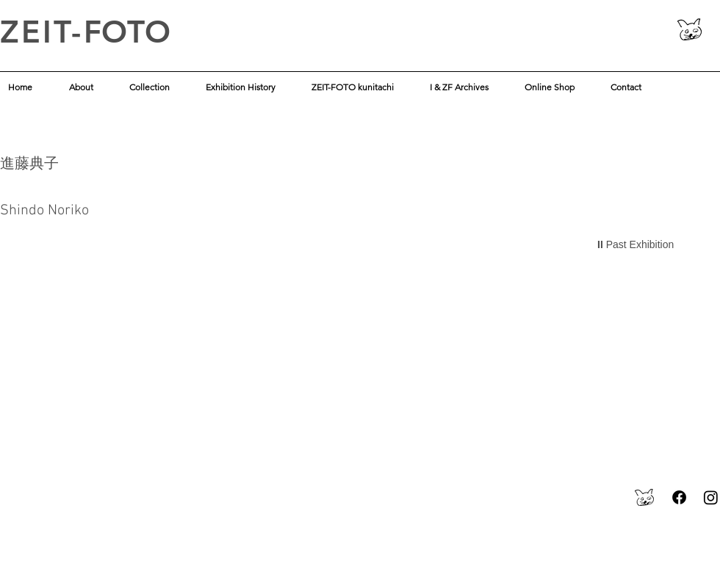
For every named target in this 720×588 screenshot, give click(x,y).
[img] (104, 352)
